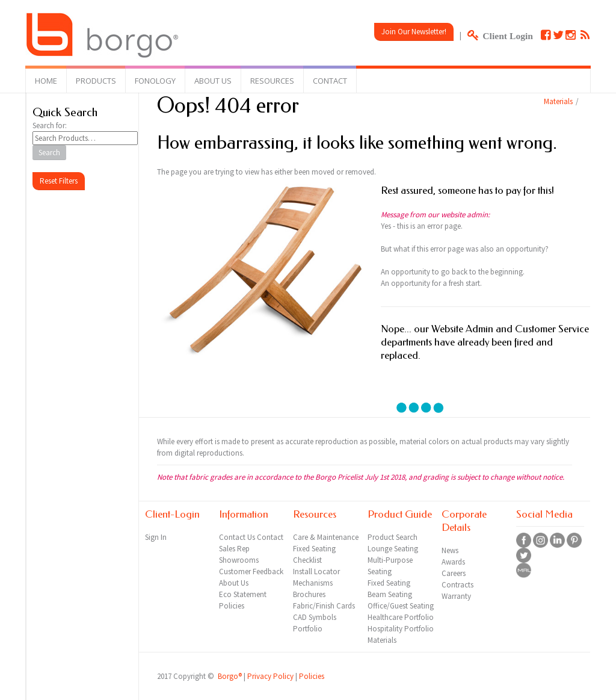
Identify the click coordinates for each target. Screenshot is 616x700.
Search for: (50, 125)
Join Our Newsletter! (414, 32)
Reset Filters (59, 181)
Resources (272, 81)
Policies (312, 676)
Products (96, 81)
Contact (330, 81)
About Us (213, 81)
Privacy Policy (270, 676)
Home (46, 81)
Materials (558, 101)
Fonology (155, 81)
